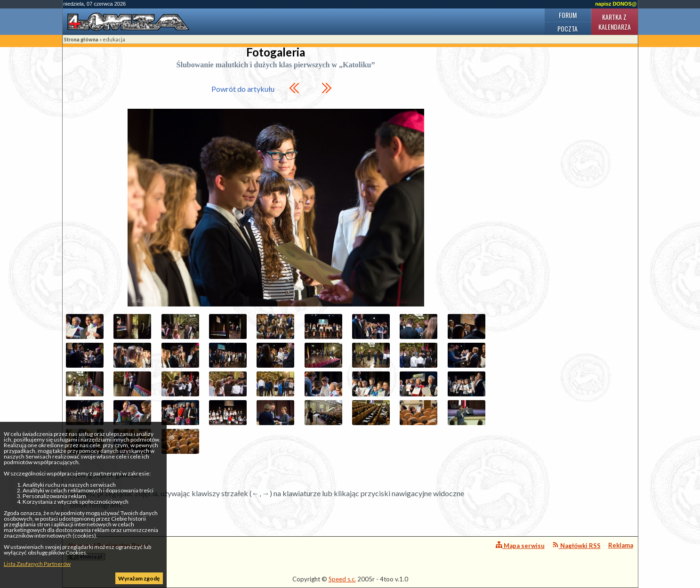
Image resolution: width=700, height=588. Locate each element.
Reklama (621, 545)
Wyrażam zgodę (139, 578)
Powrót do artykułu (243, 89)
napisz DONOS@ (616, 4)
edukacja (114, 39)
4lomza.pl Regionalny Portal (109, 551)
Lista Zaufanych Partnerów (37, 564)
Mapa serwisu (520, 545)
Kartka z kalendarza (615, 22)
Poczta (567, 28)
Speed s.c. (342, 579)
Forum (568, 15)
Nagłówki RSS (576, 545)
